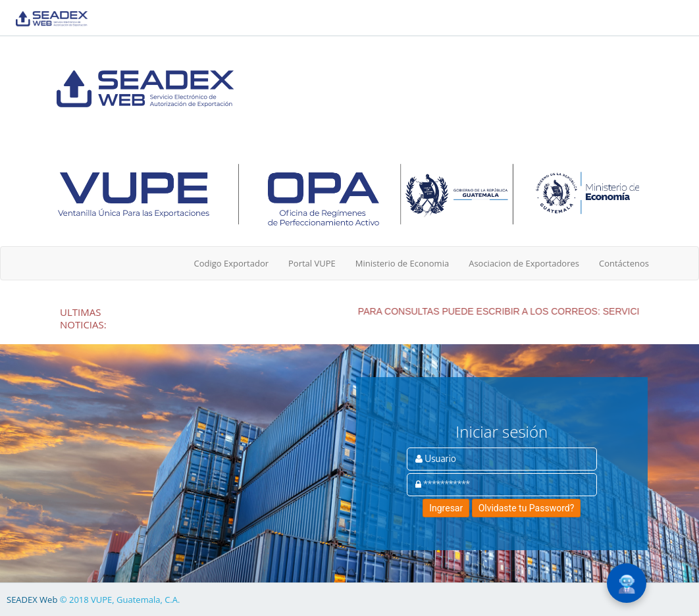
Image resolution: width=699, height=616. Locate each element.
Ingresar (446, 508)
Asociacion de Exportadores (524, 263)
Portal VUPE (312, 263)
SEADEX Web (32, 600)
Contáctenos (624, 263)
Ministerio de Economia (402, 263)
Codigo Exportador (231, 263)
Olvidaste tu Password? (527, 508)
